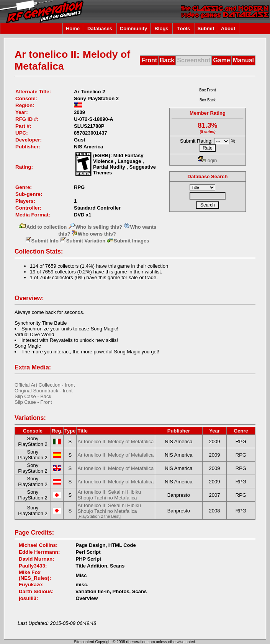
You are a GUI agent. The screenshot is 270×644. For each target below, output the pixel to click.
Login (208, 160)
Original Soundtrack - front (44, 391)
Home (73, 28)
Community (134, 28)
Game (221, 60)
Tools (184, 28)
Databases (100, 28)
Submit (206, 28)
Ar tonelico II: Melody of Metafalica (115, 442)
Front (149, 60)
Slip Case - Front (33, 402)
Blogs (161, 28)
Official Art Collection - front (45, 385)
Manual (243, 60)
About (228, 28)
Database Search (208, 176)
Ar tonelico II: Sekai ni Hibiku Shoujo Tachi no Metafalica (109, 495)
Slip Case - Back (33, 396)
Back (167, 60)
